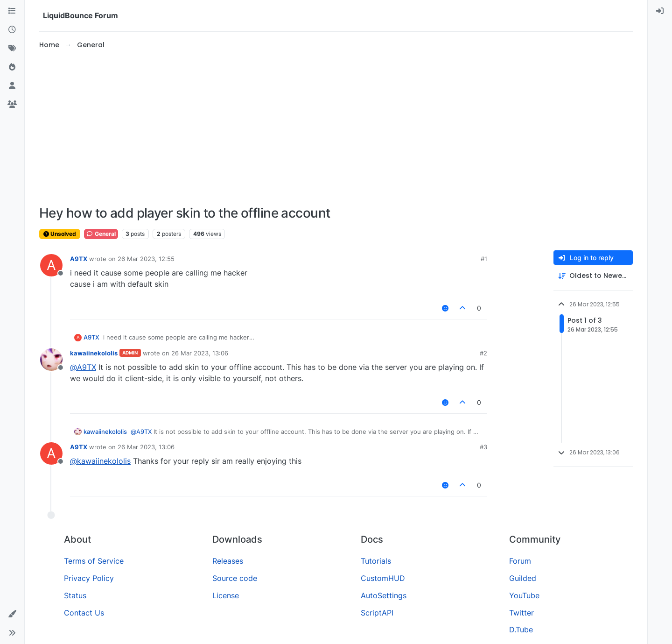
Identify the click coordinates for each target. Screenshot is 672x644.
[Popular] (12, 67)
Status (75, 595)
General (101, 234)
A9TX (79, 259)
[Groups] (12, 105)
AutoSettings (384, 595)
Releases (228, 561)
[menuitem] (660, 11)
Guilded (523, 578)
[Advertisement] (336, 128)
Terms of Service (94, 561)
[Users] (12, 86)
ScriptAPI (377, 613)
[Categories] (12, 11)
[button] (12, 614)
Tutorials (376, 561)
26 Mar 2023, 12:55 (146, 259)
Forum (520, 561)
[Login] (660, 11)
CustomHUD (383, 578)
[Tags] (12, 49)
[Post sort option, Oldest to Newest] (593, 276)
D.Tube (521, 630)
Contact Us (84, 613)
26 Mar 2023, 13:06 (200, 353)
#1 (484, 259)
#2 (483, 353)
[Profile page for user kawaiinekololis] (51, 360)
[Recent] (12, 30)
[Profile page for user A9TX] (51, 265)
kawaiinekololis (94, 353)
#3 (483, 447)
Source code (235, 578)
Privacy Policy (89, 578)
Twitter (521, 613)
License (226, 595)
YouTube (524, 595)
